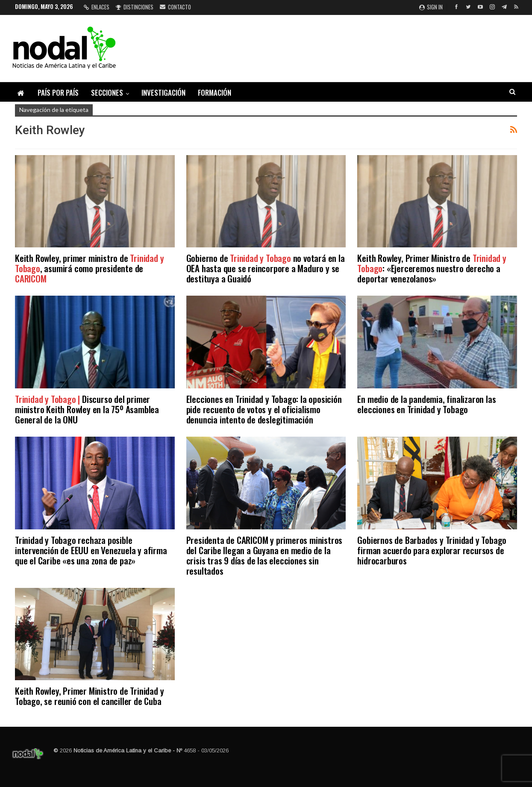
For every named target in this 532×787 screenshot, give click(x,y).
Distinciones (135, 7)
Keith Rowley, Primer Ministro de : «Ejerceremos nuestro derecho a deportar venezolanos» (432, 268)
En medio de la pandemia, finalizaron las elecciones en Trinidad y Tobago (426, 404)
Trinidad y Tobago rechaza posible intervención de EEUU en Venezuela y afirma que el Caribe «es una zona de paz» (91, 550)
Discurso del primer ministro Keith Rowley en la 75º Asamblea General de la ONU (87, 409)
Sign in (431, 7)
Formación (215, 93)
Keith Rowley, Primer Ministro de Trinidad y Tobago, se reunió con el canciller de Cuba (89, 696)
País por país (58, 93)
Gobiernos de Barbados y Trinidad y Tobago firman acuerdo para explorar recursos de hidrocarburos (432, 550)
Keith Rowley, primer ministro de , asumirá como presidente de (89, 268)
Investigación (163, 93)
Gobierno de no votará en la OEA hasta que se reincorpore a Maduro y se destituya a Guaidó (266, 268)
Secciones (107, 93)
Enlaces (97, 7)
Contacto (175, 7)
